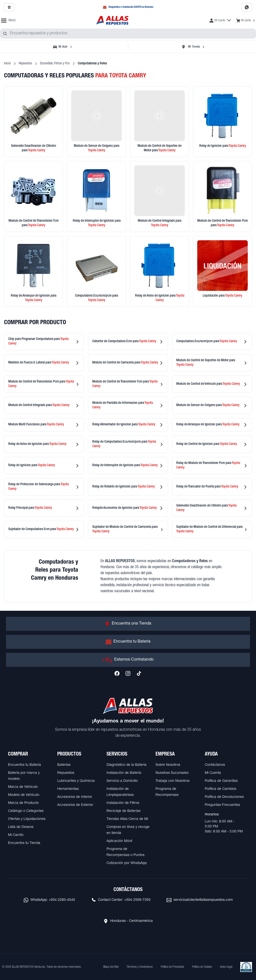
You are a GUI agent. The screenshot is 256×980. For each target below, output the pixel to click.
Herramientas (68, 789)
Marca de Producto (23, 803)
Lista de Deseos (21, 827)
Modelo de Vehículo (24, 795)
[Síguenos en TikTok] (139, 673)
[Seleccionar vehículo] (63, 47)
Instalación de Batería (124, 773)
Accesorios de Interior (75, 797)
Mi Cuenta (213, 773)
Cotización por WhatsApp (127, 863)
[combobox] (128, 34)
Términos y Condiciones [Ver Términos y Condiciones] (140, 967)
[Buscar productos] (5, 34)
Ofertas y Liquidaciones (27, 819)
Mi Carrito (16, 835)
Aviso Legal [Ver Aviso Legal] (226, 967)
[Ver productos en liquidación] (222, 271)
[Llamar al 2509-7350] (9, 7)
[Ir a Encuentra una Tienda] (128, 624)
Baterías (64, 765)
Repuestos (25, 64)
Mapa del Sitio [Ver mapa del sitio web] (111, 967)
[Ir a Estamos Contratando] (128, 660)
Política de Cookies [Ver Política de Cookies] (202, 967)
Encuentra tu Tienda (24, 843)
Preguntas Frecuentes (222, 805)
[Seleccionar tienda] (193, 47)
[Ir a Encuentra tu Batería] (128, 642)
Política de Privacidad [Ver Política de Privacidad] (172, 967)
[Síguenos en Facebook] (117, 673)
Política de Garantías (221, 781)
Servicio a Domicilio (122, 781)
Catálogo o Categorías (26, 811)
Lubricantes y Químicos (76, 781)
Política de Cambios (220, 789)
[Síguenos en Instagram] (128, 673)
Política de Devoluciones (224, 797)
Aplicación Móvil (119, 841)
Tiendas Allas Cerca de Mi (127, 819)
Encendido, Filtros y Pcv (55, 64)
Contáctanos (215, 765)
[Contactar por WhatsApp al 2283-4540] (247, 7)
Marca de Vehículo (23, 787)
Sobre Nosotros (168, 765)
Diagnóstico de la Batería (126, 765)
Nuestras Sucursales (172, 773)
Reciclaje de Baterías (123, 811)
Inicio (7, 64)
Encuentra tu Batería (24, 765)
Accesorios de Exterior (75, 805)
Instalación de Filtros (123, 803)
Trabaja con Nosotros (172, 781)
